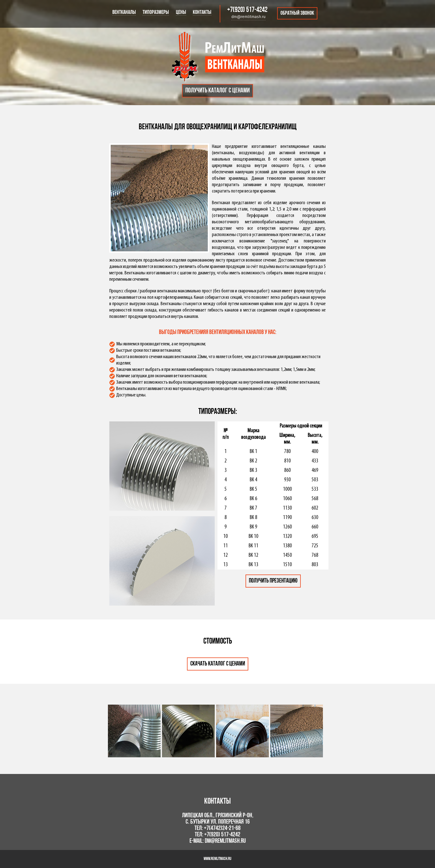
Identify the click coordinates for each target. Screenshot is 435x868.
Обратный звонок (297, 13)
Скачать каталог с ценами (218, 664)
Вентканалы (124, 12)
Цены (181, 12)
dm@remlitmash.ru (248, 17)
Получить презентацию (273, 581)
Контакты (202, 12)
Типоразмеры (156, 12)
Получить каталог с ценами (217, 91)
